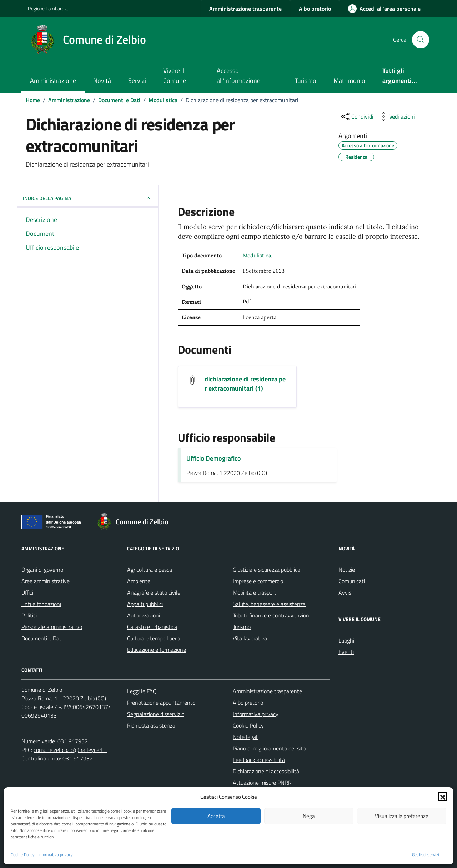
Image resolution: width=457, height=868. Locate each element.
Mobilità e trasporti (255, 592)
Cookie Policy (23, 855)
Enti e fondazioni (41, 604)
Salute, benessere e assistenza (269, 604)
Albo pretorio (248, 703)
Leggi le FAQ (142, 691)
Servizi (137, 81)
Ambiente (139, 581)
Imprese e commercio (258, 581)
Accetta (216, 816)
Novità (102, 81)
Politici (29, 615)
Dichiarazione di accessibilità (266, 771)
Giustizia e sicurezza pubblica (267, 570)
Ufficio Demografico (214, 458)
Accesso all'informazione (238, 76)
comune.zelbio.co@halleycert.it (71, 750)
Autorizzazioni (144, 615)
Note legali (246, 737)
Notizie (347, 570)
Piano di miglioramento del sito (269, 748)
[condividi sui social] (357, 116)
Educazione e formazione (157, 650)
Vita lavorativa (250, 638)
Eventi (346, 652)
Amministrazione (53, 81)
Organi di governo (42, 570)
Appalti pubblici (145, 604)
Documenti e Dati (42, 638)
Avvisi (345, 592)
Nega (309, 816)
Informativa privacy (56, 855)
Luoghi (346, 640)
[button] (443, 797)
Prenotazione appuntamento (161, 703)
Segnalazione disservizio (156, 714)
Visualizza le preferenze (402, 816)
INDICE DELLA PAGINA (88, 198)
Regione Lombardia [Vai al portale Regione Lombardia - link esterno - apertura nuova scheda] (48, 8)
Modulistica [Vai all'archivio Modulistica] (257, 256)
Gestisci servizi (426, 855)
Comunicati (352, 581)
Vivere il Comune (175, 76)
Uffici (27, 592)
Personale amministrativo (52, 627)
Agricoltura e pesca (150, 570)
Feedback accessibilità (259, 760)
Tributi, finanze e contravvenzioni (272, 615)
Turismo (306, 81)
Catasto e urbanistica (152, 627)
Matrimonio (349, 81)
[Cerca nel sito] (421, 40)
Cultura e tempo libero (153, 638)
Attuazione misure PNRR (262, 783)
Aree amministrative (46, 581)
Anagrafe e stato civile (154, 592)
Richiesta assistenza (151, 725)
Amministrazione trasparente (267, 691)
